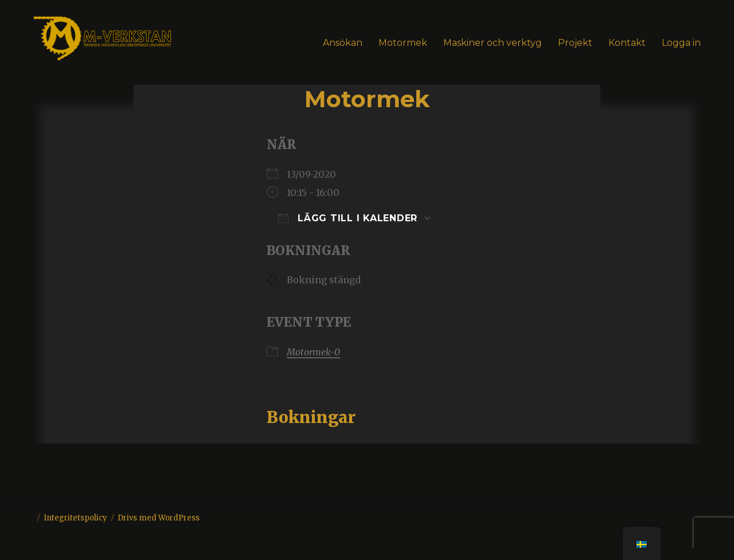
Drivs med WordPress (159, 518)
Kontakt (627, 43)
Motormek (403, 43)
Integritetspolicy (75, 518)
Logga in (681, 43)
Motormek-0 (313, 352)
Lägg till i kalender (348, 218)
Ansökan (343, 43)
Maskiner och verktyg (493, 43)
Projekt (575, 43)
